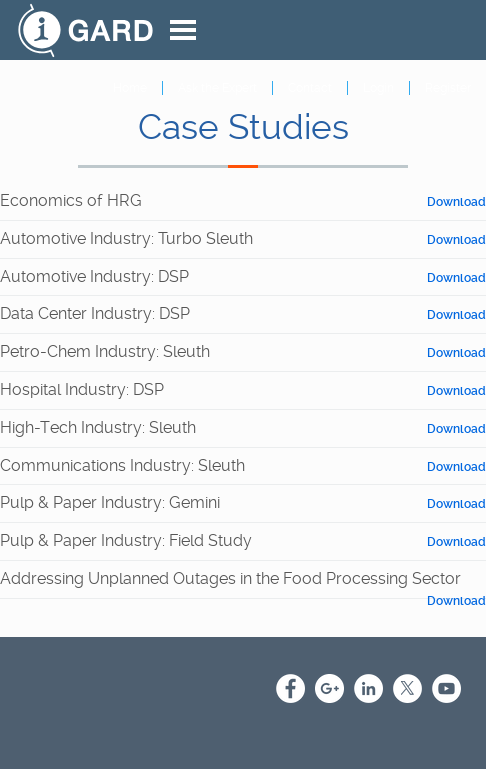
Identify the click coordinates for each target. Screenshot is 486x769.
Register (448, 88)
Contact (310, 88)
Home (130, 88)
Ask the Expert (217, 88)
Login (378, 88)
